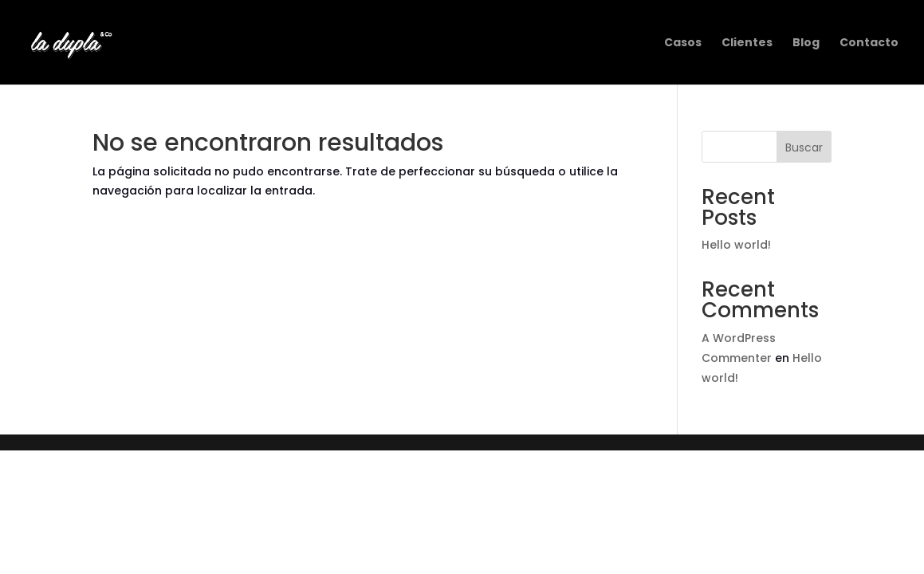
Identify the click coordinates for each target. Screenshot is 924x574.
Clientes (747, 43)
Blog (806, 43)
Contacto (869, 43)
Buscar (804, 147)
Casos (683, 43)
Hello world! (736, 245)
